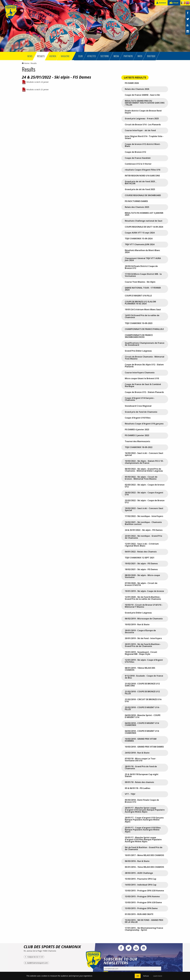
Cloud (174, 3)
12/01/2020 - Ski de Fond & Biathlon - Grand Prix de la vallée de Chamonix (143, 598)
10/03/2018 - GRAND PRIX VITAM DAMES (144, 747)
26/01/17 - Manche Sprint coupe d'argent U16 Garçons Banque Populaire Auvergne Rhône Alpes (145, 810)
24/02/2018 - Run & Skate (137, 753)
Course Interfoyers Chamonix (140, 373)
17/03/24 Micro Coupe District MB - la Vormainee (143, 275)
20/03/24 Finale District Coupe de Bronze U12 (141, 267)
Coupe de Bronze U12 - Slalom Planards (144, 392)
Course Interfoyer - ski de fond (140, 130)
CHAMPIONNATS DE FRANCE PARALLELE (144, 329)
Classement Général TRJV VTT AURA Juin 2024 (143, 259)
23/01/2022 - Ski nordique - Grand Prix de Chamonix (143, 537)
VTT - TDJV (130, 794)
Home (26, 63)
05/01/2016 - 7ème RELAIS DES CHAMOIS (144, 867)
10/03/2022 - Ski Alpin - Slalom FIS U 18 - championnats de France (144, 462)
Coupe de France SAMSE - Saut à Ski (142, 95)
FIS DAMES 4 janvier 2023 (137, 429)
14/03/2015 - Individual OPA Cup (141, 885)
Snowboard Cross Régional (138, 406)
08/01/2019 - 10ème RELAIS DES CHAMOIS (140, 669)
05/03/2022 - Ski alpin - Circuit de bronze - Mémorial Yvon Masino (141, 478)
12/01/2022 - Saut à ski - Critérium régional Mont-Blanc (142, 545)
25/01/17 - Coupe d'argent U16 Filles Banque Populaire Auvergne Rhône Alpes (143, 830)
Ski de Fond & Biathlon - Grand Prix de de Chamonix (144, 848)
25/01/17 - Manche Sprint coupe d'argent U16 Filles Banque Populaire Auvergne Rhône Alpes (143, 840)
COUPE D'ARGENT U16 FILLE (138, 296)
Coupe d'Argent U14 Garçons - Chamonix (140, 399)
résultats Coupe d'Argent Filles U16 (143, 170)
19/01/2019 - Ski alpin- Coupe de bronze (144, 591)
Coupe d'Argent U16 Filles (138, 418)
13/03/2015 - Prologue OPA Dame (141, 908)
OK (138, 976)
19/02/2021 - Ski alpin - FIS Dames (141, 563)
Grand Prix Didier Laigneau (138, 351)
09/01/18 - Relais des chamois (139, 782)
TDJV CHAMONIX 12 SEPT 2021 (140, 558)
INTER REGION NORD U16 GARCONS (142, 176)
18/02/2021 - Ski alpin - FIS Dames (141, 569)
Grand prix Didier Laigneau (138, 613)
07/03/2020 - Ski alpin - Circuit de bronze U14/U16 (141, 584)
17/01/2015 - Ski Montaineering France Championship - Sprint (144, 929)
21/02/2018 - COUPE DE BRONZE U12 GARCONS (142, 685)
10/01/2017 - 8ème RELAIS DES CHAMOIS (144, 855)
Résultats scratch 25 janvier (38, 89)
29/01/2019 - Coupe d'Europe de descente (140, 631)
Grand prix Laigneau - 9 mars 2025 (142, 119)
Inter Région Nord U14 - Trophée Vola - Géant (144, 137)
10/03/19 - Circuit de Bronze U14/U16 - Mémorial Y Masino (144, 606)
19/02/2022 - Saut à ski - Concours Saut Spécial (144, 509)
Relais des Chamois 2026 (137, 89)
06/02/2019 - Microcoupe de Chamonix (144, 619)
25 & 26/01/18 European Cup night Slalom (142, 775)
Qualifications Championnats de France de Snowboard (145, 344)
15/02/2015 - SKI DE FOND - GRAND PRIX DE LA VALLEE (144, 921)
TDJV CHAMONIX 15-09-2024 (139, 239)
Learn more (158, 976)
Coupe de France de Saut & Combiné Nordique (143, 385)
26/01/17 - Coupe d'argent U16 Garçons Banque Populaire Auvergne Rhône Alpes (144, 820)
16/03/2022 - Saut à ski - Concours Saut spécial (144, 454)
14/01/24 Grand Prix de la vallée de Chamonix (142, 316)
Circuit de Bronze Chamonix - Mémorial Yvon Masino (145, 358)
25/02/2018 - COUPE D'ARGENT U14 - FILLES (142, 708)
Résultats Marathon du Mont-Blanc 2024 (142, 251)
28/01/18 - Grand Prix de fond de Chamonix (141, 767)
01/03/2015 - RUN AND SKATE (139, 914)
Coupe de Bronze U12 (135, 152)
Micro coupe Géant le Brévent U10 (142, 378)
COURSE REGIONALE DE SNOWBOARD (143, 195)
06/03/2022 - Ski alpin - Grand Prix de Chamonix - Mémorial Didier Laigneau (144, 470)
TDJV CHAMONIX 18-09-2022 (139, 447)
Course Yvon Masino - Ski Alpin (140, 282)
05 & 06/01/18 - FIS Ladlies (138, 788)
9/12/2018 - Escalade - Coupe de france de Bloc (144, 677)
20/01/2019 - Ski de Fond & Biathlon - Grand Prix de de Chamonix (143, 645)
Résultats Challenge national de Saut (144, 221)
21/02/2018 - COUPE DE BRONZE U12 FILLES (142, 693)
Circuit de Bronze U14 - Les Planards (143, 125)
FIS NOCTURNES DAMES (136, 201)
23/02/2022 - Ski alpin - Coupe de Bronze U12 (145, 501)
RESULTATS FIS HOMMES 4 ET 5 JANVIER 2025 (144, 214)
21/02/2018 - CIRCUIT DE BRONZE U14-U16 (143, 700)
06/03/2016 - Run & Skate (137, 861)
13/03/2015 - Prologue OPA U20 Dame (143, 902)
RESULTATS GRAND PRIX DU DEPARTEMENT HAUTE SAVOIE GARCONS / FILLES (145, 103)
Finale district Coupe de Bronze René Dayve (143, 112)
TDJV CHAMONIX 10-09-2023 (139, 323)
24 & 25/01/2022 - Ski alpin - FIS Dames (144, 530)
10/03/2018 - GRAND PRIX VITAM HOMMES (141, 740)
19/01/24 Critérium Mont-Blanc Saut (143, 309)
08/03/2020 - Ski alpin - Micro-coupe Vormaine (142, 576)
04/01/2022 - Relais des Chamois (141, 552)
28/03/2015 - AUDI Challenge (139, 873)
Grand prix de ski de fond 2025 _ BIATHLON (141, 182)
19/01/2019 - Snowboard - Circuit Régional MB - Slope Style (141, 653)
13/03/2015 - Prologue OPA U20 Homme (144, 891)
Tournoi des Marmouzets (137, 441)
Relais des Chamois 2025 (137, 207)
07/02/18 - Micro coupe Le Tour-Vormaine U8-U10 (140, 760)
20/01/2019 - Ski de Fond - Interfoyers (143, 638)
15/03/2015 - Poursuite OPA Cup (141, 879)
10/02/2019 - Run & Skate (137, 624)
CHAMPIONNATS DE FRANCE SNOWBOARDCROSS (139, 336)
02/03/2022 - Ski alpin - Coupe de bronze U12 (145, 486)
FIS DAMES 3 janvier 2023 (137, 435)
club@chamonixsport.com (37, 963)
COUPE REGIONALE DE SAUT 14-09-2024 (144, 227)
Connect (161, 3)
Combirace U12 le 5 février (138, 164)
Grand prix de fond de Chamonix (141, 412)
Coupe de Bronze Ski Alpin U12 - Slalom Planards (144, 366)
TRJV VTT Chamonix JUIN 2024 (140, 244)
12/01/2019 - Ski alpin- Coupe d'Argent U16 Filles (144, 661)
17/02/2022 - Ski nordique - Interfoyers (144, 516)
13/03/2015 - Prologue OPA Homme (142, 896)
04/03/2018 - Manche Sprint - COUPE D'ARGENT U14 (143, 716)
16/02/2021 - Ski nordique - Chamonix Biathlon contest (143, 523)
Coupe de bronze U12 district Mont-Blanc (143, 145)
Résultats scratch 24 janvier (38, 82)
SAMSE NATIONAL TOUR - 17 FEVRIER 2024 (143, 289)
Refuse (146, 976)
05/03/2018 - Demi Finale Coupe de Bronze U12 (142, 801)
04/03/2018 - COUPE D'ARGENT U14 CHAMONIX (142, 724)
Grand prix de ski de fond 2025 (140, 189)
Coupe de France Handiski (138, 158)
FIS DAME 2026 (132, 83)
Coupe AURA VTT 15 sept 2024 (140, 233)
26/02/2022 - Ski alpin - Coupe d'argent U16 (144, 494)
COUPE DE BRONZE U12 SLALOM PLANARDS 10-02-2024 (140, 303)
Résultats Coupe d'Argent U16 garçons (144, 424)
